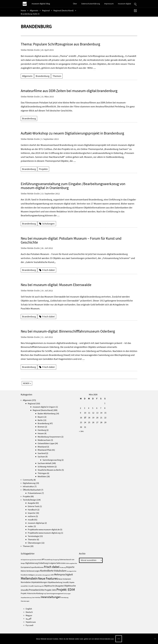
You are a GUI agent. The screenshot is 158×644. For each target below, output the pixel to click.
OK (119, 639)
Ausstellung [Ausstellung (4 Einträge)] (49, 560)
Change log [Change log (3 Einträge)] (56, 560)
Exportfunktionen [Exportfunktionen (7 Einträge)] (37, 567)
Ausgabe (31, 503)
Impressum (109, 4)
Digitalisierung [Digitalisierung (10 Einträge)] (32, 563)
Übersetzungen (34, 543)
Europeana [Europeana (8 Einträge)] (25, 567)
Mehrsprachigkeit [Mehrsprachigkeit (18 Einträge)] (64, 575)
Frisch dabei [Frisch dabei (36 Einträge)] (52, 567)
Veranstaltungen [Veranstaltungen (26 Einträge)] (51, 597)
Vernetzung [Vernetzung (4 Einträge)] (65, 597)
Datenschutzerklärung (91, 4)
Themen (57, 76)
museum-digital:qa (36, 523)
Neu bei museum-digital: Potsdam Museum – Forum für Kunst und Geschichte (71, 240)
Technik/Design (29, 500)
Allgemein (34, 10)
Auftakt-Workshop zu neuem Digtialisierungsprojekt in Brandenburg (72, 133)
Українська (31, 622)
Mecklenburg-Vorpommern (49, 437)
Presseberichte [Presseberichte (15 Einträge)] (37, 590)
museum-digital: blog (41, 4)
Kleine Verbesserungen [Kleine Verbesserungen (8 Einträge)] (30, 571)
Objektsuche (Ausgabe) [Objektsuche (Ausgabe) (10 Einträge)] (54, 586)
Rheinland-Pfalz (44, 450)
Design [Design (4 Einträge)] (23, 563)
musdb (31, 520)
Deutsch (29, 612)
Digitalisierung (29, 483)
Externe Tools (34, 506)
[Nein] (155, 639)
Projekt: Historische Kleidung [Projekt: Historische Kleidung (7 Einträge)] (32, 593)
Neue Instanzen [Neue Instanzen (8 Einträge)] (65, 579)
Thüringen (42, 473)
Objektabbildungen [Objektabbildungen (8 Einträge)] (39, 582)
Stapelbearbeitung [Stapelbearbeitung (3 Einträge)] (26, 598)
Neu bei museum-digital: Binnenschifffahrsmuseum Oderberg (68, 331)
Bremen (41, 427)
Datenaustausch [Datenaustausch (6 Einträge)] (65, 559)
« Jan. (81, 431)
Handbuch (32, 510)
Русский (30, 625)
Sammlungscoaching (52, 460)
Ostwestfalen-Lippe (46, 443)
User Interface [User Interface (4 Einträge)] (36, 597)
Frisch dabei (48, 270)
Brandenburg (43, 76)
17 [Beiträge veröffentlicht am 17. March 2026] (85, 418)
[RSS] (136, 10)
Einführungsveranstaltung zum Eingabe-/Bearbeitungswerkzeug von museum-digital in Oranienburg (73, 186)
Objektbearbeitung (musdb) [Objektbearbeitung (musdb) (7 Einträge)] (58, 582)
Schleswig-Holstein (46, 467)
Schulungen (48, 224)
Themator (32, 539)
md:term (32, 516)
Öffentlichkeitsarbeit (32, 490)
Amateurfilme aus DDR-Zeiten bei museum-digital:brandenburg (69, 91)
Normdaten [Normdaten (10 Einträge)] (26, 582)
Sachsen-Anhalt (44, 463)
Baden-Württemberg (47, 413)
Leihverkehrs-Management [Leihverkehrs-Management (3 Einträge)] (43, 575)
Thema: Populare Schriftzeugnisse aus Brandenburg (60, 44)
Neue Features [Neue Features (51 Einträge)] (48, 578)
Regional (46, 10)
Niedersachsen (44, 440)
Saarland (42, 453)
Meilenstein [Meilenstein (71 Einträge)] (29, 578)
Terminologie (33, 536)
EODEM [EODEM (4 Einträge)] (63, 563)
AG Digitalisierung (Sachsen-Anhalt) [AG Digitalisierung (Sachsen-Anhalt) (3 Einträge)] (31, 560)
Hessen (41, 433)
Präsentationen (35, 493)
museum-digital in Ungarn (44, 407)
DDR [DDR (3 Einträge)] (73, 560)
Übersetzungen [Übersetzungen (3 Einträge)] (25, 601)
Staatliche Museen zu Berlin (49, 470)
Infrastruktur (28, 486)
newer (27, 383)
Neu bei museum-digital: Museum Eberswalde (56, 285)
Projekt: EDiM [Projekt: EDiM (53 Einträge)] (66, 589)
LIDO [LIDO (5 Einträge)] (52, 575)
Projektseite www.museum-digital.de (44, 529)
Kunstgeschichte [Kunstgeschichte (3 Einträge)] (71, 571)
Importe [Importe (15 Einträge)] (70, 567)
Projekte (43, 169)
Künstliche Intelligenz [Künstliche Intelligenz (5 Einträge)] (28, 575)
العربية (29, 619)
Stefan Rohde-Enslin (30, 50)
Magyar (29, 615)
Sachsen (41, 457)
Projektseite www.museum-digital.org (44, 533)
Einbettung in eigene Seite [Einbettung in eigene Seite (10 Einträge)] (49, 563)
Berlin (40, 420)
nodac (30, 526)
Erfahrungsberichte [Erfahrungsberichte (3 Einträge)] (71, 563)
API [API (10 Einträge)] (43, 559)
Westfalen (42, 476)
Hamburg (42, 430)
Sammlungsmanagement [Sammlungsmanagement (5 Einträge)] (55, 593)
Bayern (41, 417)
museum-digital (124, 4)
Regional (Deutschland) (64, 10)
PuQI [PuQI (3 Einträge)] (45, 594)
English (29, 609)
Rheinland (42, 447)
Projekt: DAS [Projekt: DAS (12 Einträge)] (50, 590)
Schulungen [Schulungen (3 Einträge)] (67, 594)
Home (23, 10)
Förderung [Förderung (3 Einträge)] (63, 567)
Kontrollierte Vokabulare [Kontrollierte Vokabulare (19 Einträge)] (53, 571)
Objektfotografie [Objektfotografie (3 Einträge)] (39, 586)
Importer (32, 513)
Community (28, 480)
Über (75, 4)
